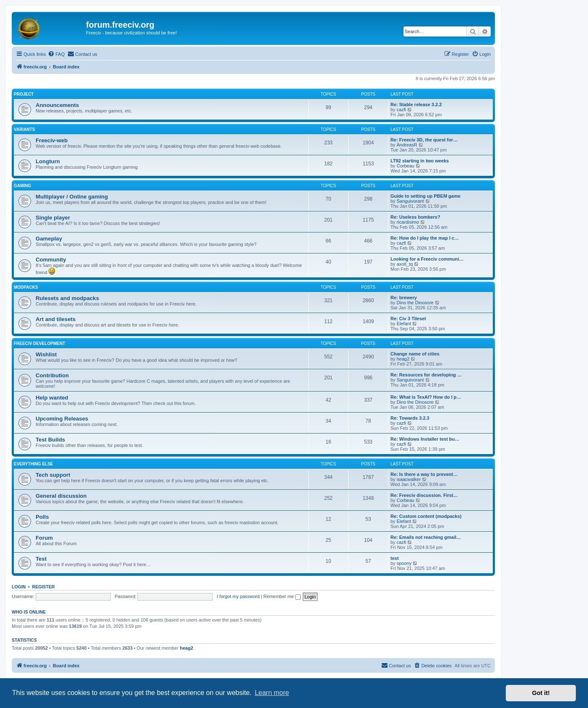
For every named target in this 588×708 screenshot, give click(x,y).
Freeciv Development (39, 344)
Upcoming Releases (62, 419)
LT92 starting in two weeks (420, 161)
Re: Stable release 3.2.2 (416, 105)
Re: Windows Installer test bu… (425, 439)
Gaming (22, 186)
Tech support (53, 475)
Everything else (34, 464)
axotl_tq (405, 264)
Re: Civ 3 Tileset (408, 319)
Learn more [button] (272, 693)
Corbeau (406, 166)
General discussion (61, 496)
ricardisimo (408, 222)
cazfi (402, 110)
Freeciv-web (52, 140)
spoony (404, 563)
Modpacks (26, 287)
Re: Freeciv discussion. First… (424, 495)
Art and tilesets (56, 319)
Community (51, 260)
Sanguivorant (410, 201)
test (395, 558)
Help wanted (52, 398)
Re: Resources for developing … (426, 375)
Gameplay (49, 239)
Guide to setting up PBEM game (425, 196)
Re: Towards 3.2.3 (410, 418)
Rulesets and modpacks (67, 298)
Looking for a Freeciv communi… (427, 259)
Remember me (282, 596)
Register (44, 587)
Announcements (57, 105)
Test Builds (50, 440)
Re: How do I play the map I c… (425, 238)
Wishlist (46, 354)
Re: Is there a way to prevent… (424, 474)
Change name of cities (415, 354)
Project (24, 94)
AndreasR (407, 145)
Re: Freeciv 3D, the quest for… (424, 140)
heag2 (403, 359)
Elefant (404, 324)
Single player (53, 218)
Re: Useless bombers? (415, 217)
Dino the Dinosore (415, 303)
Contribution (52, 375)
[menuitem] (56, 54)
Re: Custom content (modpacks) (426, 516)
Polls (42, 517)
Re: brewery (404, 298)
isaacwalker (409, 479)
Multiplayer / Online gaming (72, 197)
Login (19, 587)
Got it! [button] (541, 693)
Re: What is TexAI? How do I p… (426, 397)
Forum (44, 538)
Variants (24, 129)
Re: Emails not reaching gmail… (426, 537)
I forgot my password (238, 596)
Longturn (48, 161)
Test (41, 559)
